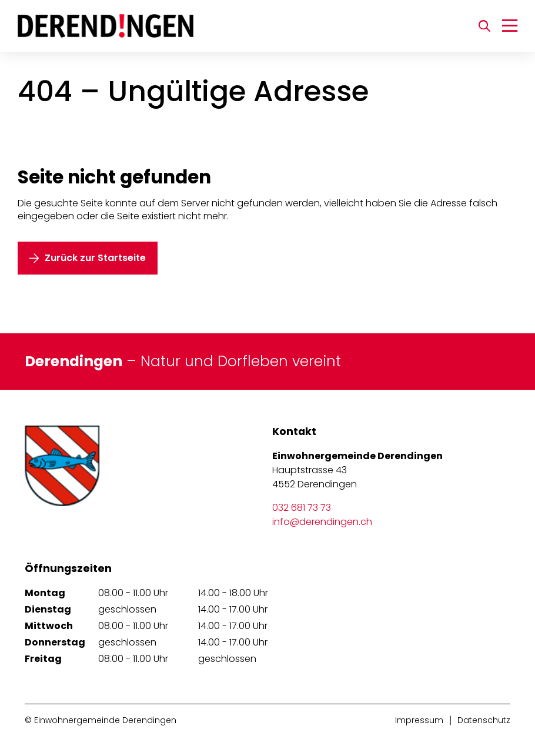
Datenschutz (484, 720)
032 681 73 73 (302, 508)
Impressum (419, 720)
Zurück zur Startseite (95, 258)
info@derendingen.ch (322, 522)
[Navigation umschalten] (510, 26)
